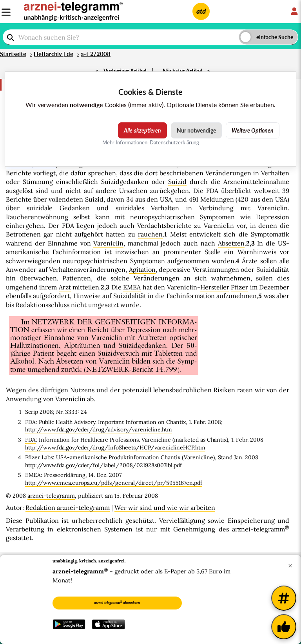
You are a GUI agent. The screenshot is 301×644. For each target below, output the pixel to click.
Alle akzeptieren (142, 130)
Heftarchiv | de (53, 54)
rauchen (150, 234)
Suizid (177, 182)
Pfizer (239, 287)
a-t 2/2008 (96, 54)
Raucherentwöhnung (37, 217)
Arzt (65, 287)
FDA (30, 440)
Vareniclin (108, 243)
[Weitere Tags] (284, 598)
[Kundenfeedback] (284, 627)
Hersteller (215, 287)
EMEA (132, 287)
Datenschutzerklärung (174, 142)
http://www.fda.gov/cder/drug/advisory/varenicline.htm (99, 429)
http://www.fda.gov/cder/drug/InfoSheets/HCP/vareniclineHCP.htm (115, 448)
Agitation (142, 269)
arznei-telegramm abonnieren (117, 602)
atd (201, 11)
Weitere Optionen (253, 130)
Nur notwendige (196, 130)
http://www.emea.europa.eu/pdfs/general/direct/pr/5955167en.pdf (114, 483)
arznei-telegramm (51, 496)
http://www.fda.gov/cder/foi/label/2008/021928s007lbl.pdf (103, 465)
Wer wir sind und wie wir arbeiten (165, 508)
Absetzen (231, 243)
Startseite (13, 54)
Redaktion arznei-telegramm (68, 508)
